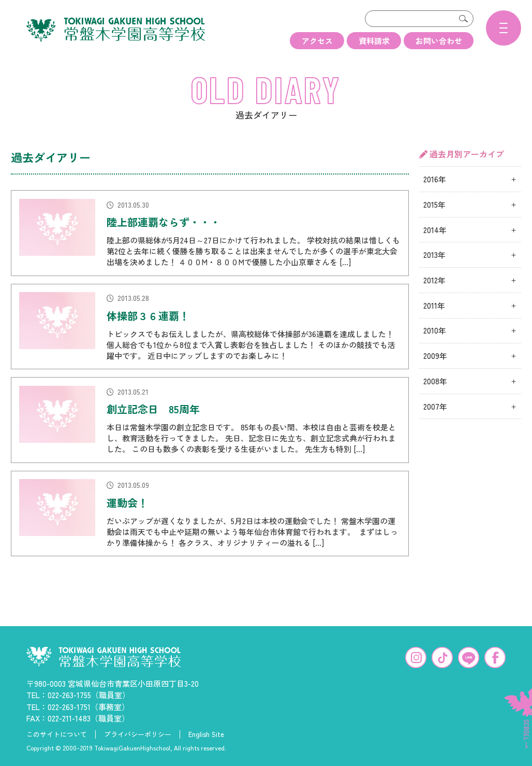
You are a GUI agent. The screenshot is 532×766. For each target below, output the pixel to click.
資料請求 (374, 41)
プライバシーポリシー (138, 733)
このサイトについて (57, 733)
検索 (463, 19)
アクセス (317, 41)
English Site (206, 733)
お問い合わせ (439, 41)
